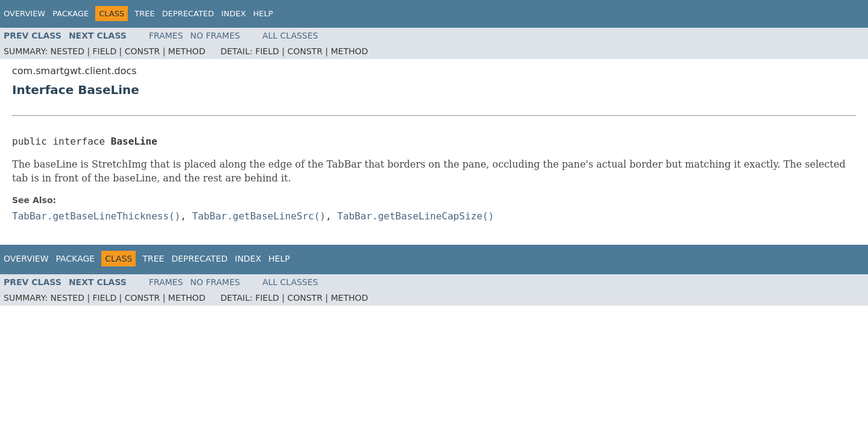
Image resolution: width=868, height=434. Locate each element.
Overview (24, 14)
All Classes (290, 36)
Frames (166, 36)
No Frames (215, 36)
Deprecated (188, 14)
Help (263, 14)
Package (71, 14)
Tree (144, 14)
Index (234, 14)
